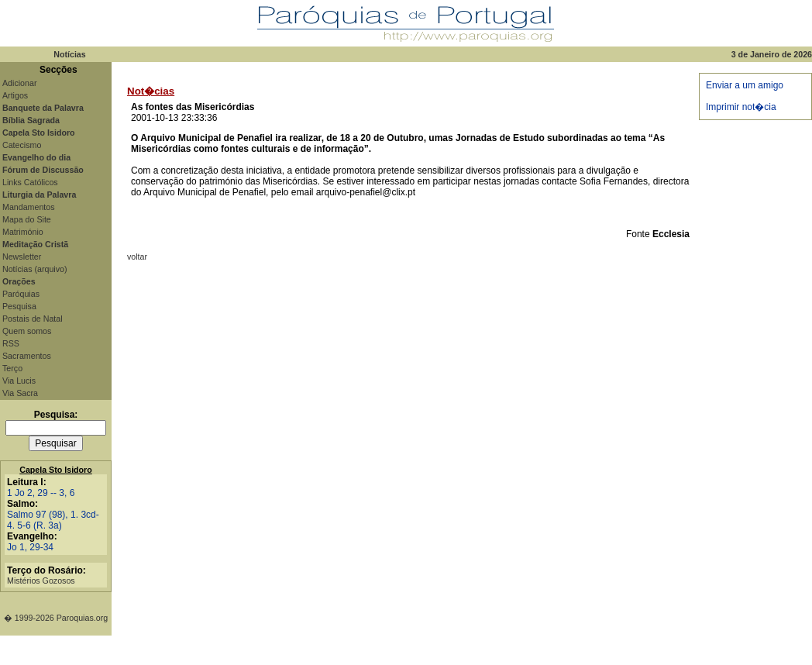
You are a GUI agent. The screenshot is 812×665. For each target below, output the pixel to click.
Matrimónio (23, 232)
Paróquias (21, 294)
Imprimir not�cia (741, 107)
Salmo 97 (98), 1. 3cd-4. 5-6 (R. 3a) (53, 520)
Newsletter (22, 257)
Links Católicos (30, 182)
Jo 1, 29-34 (30, 547)
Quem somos (27, 331)
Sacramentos (27, 356)
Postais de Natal (33, 319)
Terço (12, 368)
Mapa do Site (27, 219)
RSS (11, 343)
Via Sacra (20, 393)
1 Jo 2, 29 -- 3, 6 (41, 493)
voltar (137, 257)
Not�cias (151, 91)
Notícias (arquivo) (35, 269)
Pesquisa (19, 306)
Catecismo (22, 145)
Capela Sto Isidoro (56, 470)
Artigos (15, 95)
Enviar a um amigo (745, 85)
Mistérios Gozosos (41, 581)
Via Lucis (19, 381)
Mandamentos (29, 207)
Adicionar (19, 83)
